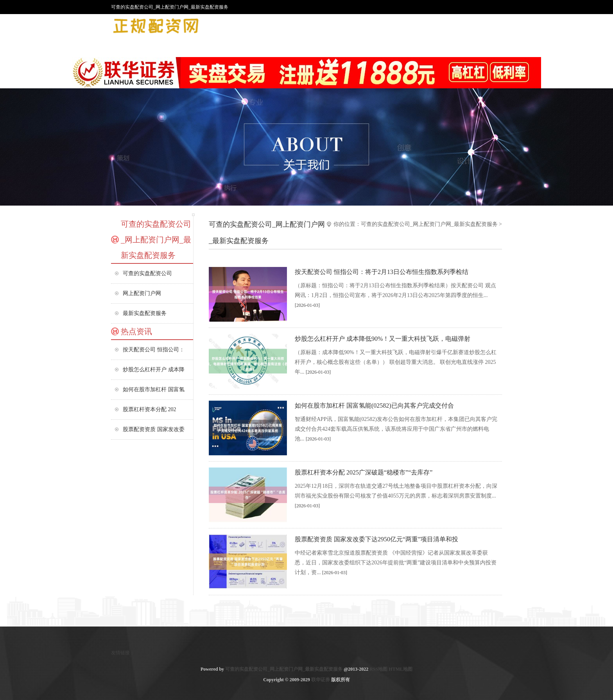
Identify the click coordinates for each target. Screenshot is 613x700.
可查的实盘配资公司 (147, 273)
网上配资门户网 (142, 293)
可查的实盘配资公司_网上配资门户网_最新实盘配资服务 (429, 224)
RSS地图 (378, 669)
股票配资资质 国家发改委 (154, 429)
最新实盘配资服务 (145, 313)
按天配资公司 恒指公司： (154, 350)
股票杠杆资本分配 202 (150, 409)
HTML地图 (401, 669)
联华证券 (321, 680)
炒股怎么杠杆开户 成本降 (154, 370)
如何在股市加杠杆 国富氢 (154, 389)
